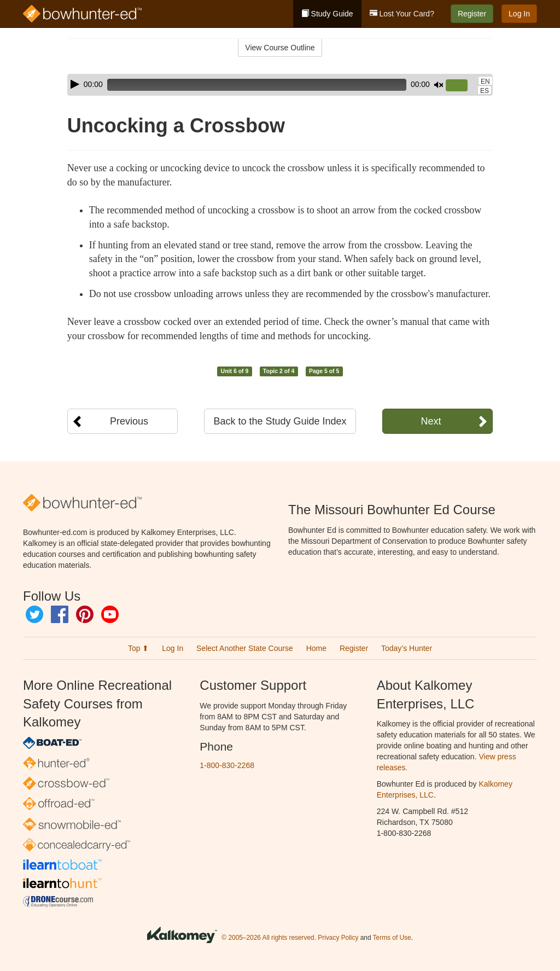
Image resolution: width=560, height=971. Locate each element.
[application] (280, 85)
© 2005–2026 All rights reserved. (269, 938)
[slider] (257, 85)
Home (316, 648)
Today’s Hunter (407, 648)
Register (472, 14)
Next (431, 421)
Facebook (60, 614)
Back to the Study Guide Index (280, 421)
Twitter (34, 614)
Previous (129, 421)
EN (485, 82)
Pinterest (85, 614)
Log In (519, 14)
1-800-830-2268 (227, 765)
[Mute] (439, 85)
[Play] (75, 84)
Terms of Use (392, 938)
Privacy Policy (338, 938)
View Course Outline (280, 48)
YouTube (110, 614)
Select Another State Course (245, 648)
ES (485, 91)
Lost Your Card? (402, 14)
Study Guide (327, 14)
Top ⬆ (138, 648)
